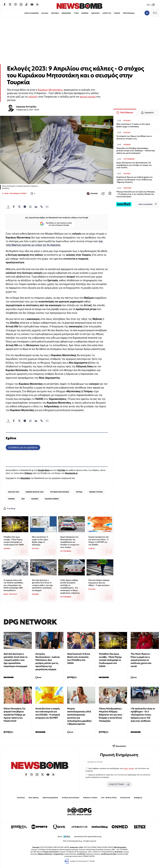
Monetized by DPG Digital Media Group (88, 837)
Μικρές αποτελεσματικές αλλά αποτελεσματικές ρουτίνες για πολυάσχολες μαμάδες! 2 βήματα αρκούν (79, 716)
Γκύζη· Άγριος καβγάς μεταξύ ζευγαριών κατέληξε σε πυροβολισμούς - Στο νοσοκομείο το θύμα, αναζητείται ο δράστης (70, 587)
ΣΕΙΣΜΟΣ (11, 499)
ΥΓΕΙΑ (76, 13)
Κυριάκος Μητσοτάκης (50, 90)
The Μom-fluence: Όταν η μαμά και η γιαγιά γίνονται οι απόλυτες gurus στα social (141, 660)
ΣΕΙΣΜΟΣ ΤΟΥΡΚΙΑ (96, 492)
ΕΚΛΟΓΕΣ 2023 (14, 492)
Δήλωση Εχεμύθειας (50, 798)
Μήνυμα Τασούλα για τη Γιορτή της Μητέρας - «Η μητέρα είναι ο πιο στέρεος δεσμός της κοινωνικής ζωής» (136, 194)
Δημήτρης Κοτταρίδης (26, 107)
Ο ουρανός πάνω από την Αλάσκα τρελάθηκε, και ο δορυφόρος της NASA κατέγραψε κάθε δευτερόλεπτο (14, 585)
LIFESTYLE (107, 13)
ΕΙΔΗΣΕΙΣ (35, 499)
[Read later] (110, 194)
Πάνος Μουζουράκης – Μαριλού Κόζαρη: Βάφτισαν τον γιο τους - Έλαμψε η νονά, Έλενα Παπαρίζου (111, 715)
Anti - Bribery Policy (109, 798)
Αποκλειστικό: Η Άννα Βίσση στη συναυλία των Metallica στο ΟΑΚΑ (79, 658)
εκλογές (33, 97)
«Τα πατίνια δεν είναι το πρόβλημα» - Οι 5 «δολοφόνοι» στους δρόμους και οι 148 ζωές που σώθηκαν (143, 715)
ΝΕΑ (23, 499)
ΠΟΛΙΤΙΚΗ (55, 13)
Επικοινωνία (125, 798)
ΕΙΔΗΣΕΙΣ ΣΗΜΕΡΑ (52, 499)
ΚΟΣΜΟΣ (85, 13)
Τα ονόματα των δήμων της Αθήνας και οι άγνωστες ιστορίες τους (134, 137)
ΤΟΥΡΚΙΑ (79, 492)
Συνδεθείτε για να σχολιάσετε (23, 447)
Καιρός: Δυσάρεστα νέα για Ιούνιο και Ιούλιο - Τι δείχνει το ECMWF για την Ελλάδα (99, 541)
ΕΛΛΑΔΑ (45, 13)
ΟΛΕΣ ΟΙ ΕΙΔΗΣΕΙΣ (31, 13)
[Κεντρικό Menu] (155, 13)
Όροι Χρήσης (34, 798)
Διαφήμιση (138, 798)
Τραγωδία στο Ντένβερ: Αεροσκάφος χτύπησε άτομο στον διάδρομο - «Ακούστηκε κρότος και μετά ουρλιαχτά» (136, 151)
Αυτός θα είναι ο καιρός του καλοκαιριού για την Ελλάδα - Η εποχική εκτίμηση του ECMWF (48, 713)
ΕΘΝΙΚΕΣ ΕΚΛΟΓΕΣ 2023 (35, 492)
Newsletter (25, 478)
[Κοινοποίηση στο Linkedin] (36, 207)
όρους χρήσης (129, 768)
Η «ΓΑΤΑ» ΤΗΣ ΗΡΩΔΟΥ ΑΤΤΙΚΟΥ (14, 193)
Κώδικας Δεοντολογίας (71, 798)
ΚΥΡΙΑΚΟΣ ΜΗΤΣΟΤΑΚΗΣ (60, 492)
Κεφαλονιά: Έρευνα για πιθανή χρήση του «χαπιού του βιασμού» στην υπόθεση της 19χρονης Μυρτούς (134, 180)
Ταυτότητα (21, 798)
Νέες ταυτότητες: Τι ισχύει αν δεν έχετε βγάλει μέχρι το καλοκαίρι (40, 541)
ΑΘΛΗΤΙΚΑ (95, 13)
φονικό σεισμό (88, 97)
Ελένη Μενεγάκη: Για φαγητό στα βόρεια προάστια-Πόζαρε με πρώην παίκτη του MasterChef (14, 715)
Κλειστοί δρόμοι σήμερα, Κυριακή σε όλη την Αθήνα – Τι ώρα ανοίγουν (99, 583)
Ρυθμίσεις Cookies (90, 798)
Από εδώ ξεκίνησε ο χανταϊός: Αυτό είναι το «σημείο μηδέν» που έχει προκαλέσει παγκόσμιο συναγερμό (42, 585)
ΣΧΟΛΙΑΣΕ (92, 194)
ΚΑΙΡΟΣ (117, 13)
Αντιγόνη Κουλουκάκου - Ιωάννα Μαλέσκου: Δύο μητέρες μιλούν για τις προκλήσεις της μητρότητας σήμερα (48, 662)
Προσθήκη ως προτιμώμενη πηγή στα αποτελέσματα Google (56, 224)
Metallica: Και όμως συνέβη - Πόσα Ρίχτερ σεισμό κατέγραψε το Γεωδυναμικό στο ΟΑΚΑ (14, 541)
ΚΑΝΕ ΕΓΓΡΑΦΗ (119, 784)
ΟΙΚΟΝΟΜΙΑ (66, 13)
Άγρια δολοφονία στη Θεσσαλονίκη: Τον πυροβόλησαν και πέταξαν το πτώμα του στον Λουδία (70, 542)
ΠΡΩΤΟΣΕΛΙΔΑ (129, 13)
